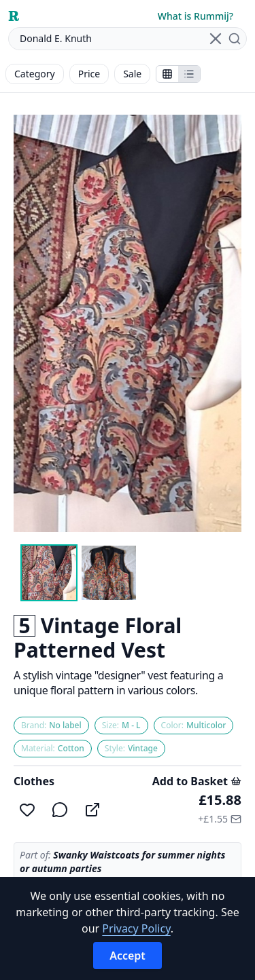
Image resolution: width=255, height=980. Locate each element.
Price (89, 74)
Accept (128, 956)
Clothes (34, 781)
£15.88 (220, 800)
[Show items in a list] (189, 74)
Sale (132, 74)
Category (35, 74)
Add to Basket (197, 781)
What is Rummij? (195, 16)
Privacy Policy (136, 928)
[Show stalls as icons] (167, 74)
